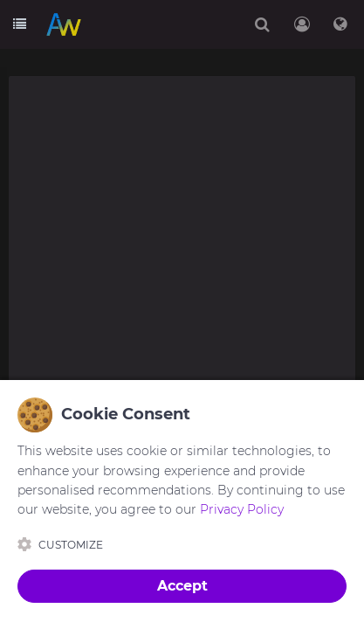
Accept (182, 586)
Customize (60, 544)
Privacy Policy (242, 509)
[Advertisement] (182, 263)
